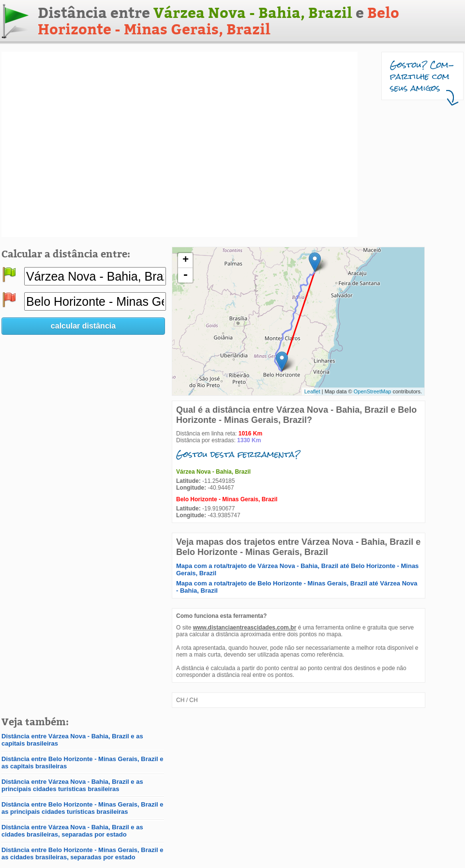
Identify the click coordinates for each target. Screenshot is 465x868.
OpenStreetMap (373, 391)
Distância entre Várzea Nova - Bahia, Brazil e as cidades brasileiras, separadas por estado (72, 831)
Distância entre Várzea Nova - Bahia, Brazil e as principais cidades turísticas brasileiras (72, 785)
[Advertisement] (92, 144)
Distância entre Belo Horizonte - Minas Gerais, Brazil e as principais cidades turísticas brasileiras (82, 808)
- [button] (185, 275)
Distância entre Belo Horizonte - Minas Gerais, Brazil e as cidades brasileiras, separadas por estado (82, 853)
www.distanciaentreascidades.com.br (245, 628)
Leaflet (312, 391)
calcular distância (83, 326)
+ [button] (186, 260)
